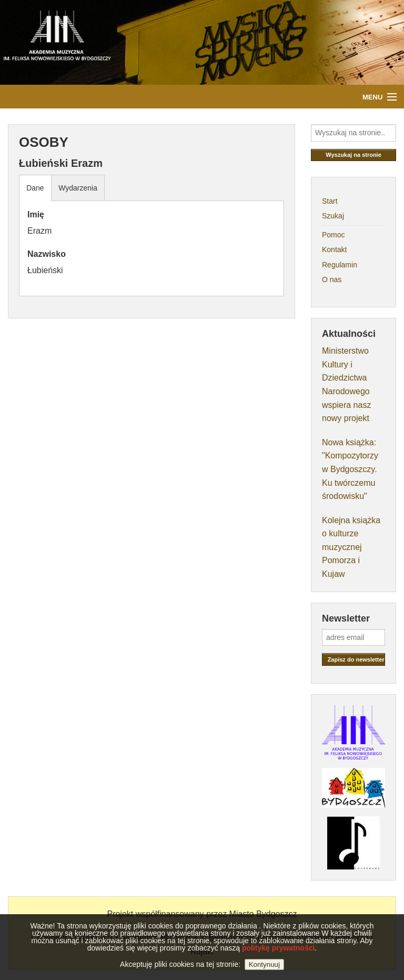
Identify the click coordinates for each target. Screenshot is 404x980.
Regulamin (340, 265)
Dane (35, 188)
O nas (332, 279)
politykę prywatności (278, 958)
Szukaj (333, 216)
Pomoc (334, 235)
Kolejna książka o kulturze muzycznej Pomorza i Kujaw (351, 547)
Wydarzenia (78, 188)
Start (330, 201)
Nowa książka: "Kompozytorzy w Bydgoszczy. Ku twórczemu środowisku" (350, 469)
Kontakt (334, 249)
